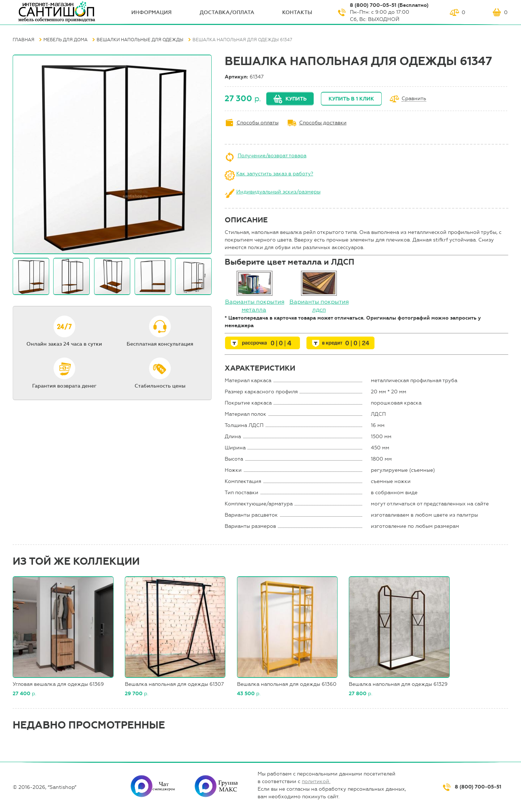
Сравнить (414, 99)
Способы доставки (323, 123)
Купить (296, 99)
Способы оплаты (258, 123)
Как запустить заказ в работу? (275, 174)
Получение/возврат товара (272, 156)
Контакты (297, 12)
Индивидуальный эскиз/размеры (278, 192)
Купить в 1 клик (351, 99)
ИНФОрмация (151, 12)
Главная (24, 40)
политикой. (316, 781)
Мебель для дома (65, 40)
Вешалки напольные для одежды (140, 40)
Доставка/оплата (227, 12)
